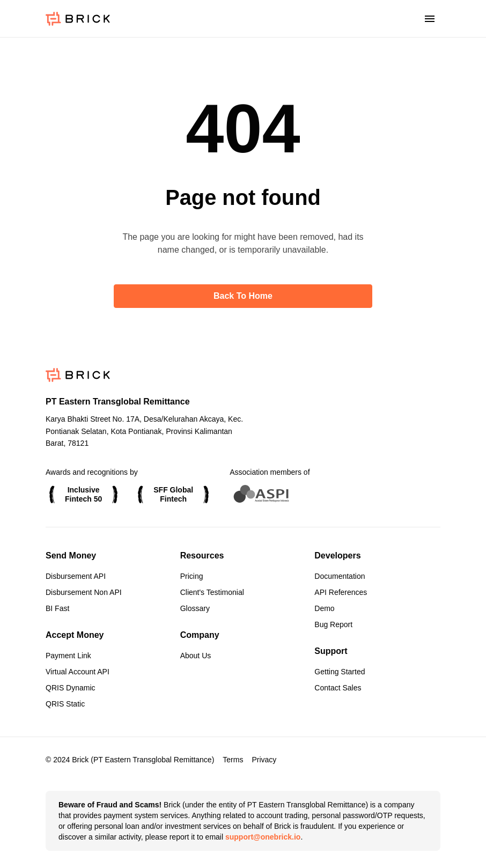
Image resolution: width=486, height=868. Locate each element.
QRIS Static (65, 704)
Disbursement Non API (84, 592)
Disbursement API (76, 576)
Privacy (264, 760)
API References (341, 592)
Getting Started (340, 672)
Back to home (243, 296)
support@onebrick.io (263, 837)
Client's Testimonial (212, 592)
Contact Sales (338, 688)
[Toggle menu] (430, 19)
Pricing (192, 576)
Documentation (340, 576)
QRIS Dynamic (71, 688)
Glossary (195, 608)
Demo (324, 608)
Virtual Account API (78, 672)
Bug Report (333, 624)
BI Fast (57, 608)
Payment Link (68, 656)
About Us (196, 656)
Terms (233, 760)
